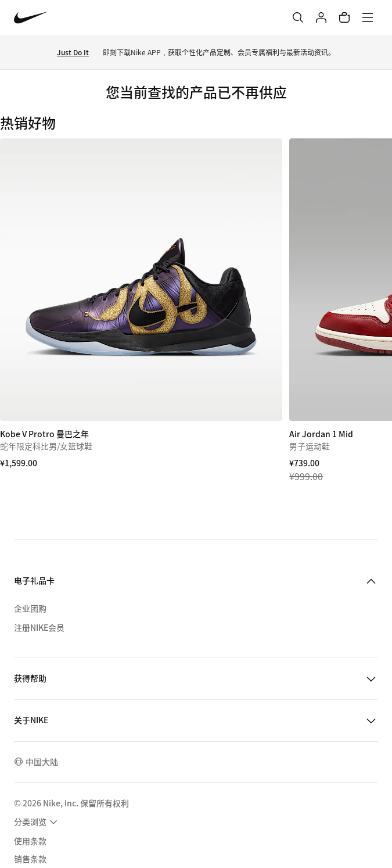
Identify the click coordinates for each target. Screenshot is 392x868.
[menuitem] (37, 822)
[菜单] (368, 17)
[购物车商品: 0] (344, 17)
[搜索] (298, 17)
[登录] (321, 17)
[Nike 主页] (31, 18)
